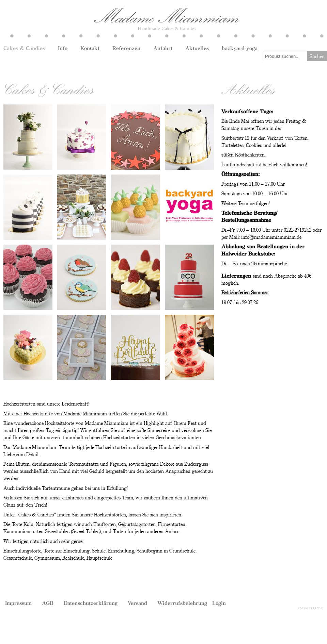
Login (219, 603)
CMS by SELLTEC (311, 608)
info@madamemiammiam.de (271, 237)
